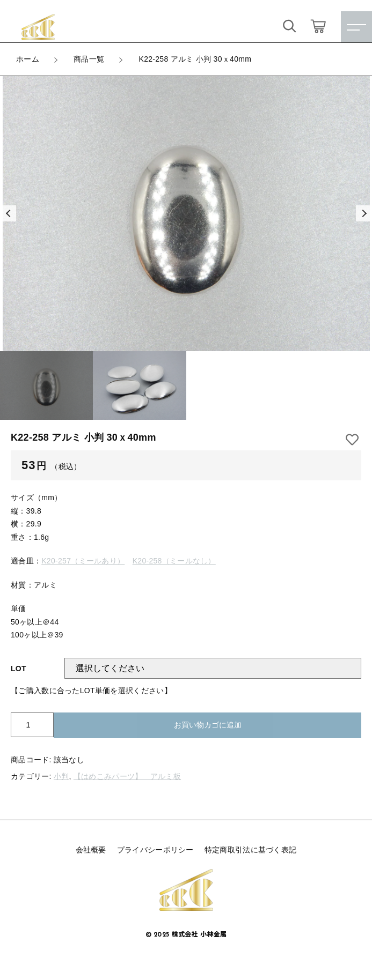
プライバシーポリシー (155, 850)
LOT (19, 669)
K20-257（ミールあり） (83, 561)
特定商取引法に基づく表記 (251, 850)
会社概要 (91, 850)
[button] (8, 213)
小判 (61, 776)
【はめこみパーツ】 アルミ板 (127, 776)
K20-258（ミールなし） (174, 561)
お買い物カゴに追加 (208, 725)
